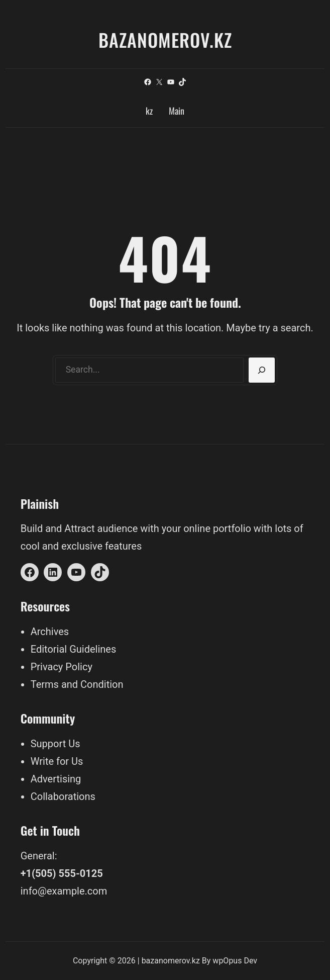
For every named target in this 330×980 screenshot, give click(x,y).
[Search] (262, 370)
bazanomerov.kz (165, 39)
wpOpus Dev (235, 961)
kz (149, 111)
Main (177, 111)
